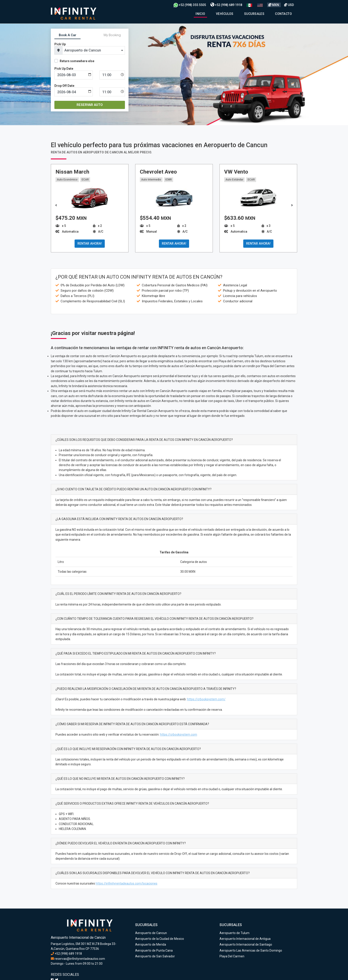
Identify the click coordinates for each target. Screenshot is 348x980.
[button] (292, 206)
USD (289, 5)
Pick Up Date (64, 69)
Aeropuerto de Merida (151, 944)
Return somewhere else (77, 61)
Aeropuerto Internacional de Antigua (245, 939)
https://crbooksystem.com (179, 735)
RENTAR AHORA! (90, 244)
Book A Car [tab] (68, 35)
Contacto (283, 14)
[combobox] (94, 50)
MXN (274, 5)
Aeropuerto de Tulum (234, 933)
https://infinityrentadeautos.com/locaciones (127, 883)
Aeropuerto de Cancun (151, 933)
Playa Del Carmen (232, 956)
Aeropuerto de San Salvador (155, 956)
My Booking (112, 35)
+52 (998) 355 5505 (190, 5)
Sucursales (254, 14)
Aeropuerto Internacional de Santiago (246, 944)
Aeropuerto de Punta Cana (154, 950)
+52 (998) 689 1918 (226, 5)
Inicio (200, 14)
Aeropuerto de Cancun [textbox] (83, 50)
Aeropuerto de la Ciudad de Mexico (160, 939)
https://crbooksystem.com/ (206, 699)
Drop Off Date (64, 86)
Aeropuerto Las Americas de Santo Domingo (251, 950)
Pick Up (60, 44)
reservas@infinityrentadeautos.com (78, 959)
